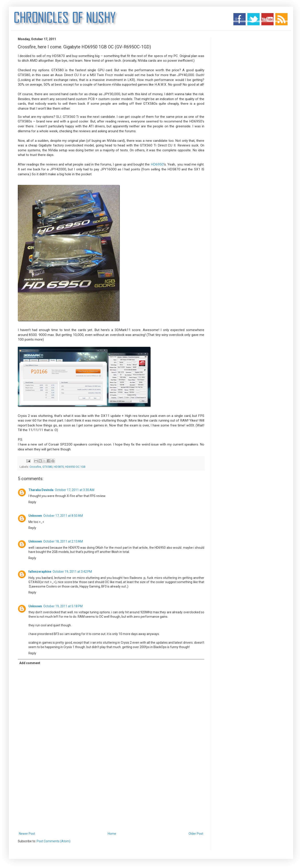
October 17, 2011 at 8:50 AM (63, 516)
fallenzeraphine (40, 572)
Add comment (30, 663)
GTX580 (47, 467)
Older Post (196, 834)
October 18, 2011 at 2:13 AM (63, 541)
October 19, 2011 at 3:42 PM (72, 572)
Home (112, 834)
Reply (32, 502)
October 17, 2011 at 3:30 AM (75, 490)
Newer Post (27, 834)
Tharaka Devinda (41, 490)
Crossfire (35, 467)
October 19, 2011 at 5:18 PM (63, 606)
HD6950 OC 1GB (75, 467)
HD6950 (157, 164)
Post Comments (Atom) (54, 841)
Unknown (35, 516)
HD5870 (59, 467)
